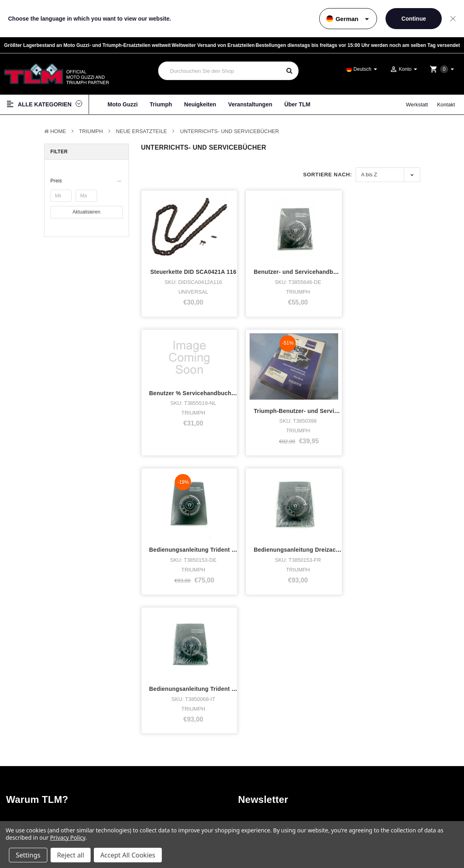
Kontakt (446, 105)
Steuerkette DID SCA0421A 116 (192, 247)
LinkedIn (267, 785)
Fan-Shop (22, 785)
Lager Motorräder (31, 766)
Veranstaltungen (250, 104)
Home (58, 131)
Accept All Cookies (128, 855)
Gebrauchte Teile (31, 813)
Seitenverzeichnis (390, 767)
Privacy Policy (68, 837)
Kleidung (21, 775)
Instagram (269, 766)
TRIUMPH (91, 131)
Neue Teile (23, 803)
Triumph (161, 104)
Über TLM (298, 104)
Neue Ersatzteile (142, 131)
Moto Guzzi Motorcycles (39, 747)
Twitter (265, 775)
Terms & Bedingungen (394, 746)
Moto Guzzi (123, 104)
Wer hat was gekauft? (146, 757)
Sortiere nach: (327, 175)
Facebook (268, 757)
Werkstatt (417, 105)
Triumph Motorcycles (35, 757)
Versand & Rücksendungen (399, 775)
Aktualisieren (86, 212)
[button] (87, 181)
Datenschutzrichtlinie (393, 753)
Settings (28, 855)
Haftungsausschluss (393, 760)
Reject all (71, 855)
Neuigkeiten (200, 104)
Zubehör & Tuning (32, 794)
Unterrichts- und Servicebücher (230, 131)
